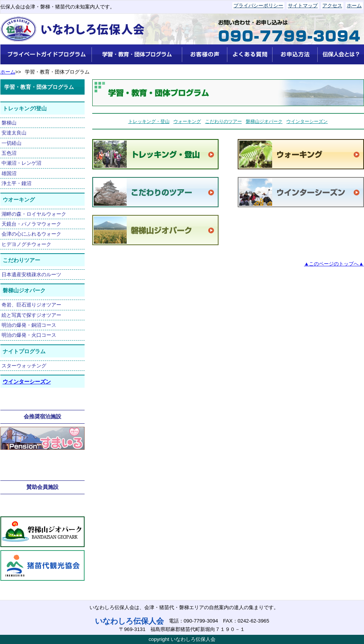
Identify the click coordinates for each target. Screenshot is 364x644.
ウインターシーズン (27, 382)
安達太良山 (14, 133)
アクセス (332, 6)
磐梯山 (9, 123)
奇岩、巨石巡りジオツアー (31, 305)
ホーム (354, 6)
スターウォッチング (24, 366)
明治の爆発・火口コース (29, 335)
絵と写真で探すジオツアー (31, 315)
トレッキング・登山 (149, 121)
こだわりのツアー (224, 121)
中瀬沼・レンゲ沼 (21, 163)
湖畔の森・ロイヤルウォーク (34, 214)
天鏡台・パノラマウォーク (31, 224)
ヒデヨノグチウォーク (26, 244)
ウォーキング (187, 121)
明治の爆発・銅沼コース (29, 325)
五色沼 (9, 153)
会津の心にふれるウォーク (31, 234)
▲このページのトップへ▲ (334, 264)
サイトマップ (303, 6)
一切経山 (11, 143)
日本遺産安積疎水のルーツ (31, 274)
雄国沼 (9, 173)
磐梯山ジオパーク (264, 121)
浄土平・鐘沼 (16, 183)
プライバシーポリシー (258, 6)
